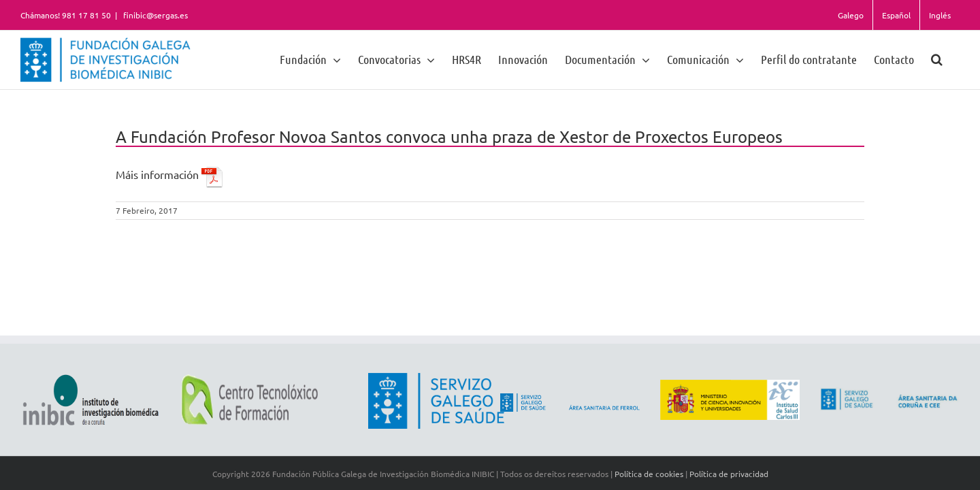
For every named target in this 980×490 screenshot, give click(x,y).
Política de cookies (649, 474)
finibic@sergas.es (154, 15)
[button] (954, 59)
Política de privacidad (729, 474)
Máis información (169, 174)
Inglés (940, 15)
